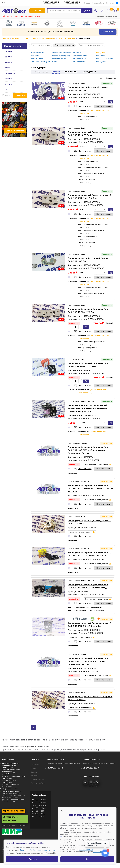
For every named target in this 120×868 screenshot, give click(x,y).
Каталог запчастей (20, 38)
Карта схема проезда (14, 811)
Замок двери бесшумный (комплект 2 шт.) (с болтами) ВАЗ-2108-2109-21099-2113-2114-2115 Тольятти (90, 489)
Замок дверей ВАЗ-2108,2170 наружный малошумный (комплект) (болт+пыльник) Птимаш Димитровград (88, 409)
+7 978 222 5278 (86, 850)
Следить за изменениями (10, 819)
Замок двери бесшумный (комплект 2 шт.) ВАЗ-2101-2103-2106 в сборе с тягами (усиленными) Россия (89, 450)
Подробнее (108, 32)
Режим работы (98, 3)
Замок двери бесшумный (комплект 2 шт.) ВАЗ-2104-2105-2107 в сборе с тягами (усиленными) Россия (89, 661)
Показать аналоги (104, 106)
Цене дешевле (72, 72)
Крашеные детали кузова (106, 17)
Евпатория (7, 3)
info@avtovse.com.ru (10, 789)
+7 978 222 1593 (100, 852)
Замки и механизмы (67, 38)
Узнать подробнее (15, 131)
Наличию (56, 72)
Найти (87, 11)
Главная (5, 38)
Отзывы (87, 3)
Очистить (8, 95)
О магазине (35, 765)
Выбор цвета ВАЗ (38, 783)
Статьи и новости (37, 780)
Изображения (108, 78)
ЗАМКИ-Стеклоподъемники (43, 38)
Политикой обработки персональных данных (38, 850)
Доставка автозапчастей (11, 792)
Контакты (110, 3)
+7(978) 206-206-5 (51, 3)
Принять (33, 859)
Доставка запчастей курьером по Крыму (21, 17)
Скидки (33, 768)
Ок (87, 859)
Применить (20, 95)
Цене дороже (90, 72)
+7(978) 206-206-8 (72, 3)
